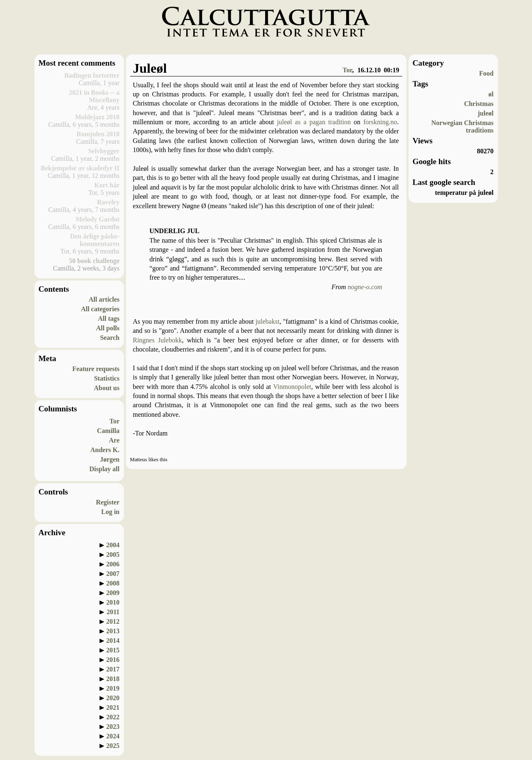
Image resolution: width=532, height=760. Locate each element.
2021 (113, 707)
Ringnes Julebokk (158, 340)
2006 (113, 564)
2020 (113, 698)
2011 (113, 612)
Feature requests (96, 369)
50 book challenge (94, 261)
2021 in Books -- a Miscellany (94, 96)
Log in (110, 512)
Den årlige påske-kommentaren (95, 240)
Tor (114, 421)
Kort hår (107, 185)
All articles (104, 299)
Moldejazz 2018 (97, 117)
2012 (113, 621)
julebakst (268, 321)
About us (107, 388)
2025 (113, 746)
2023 (113, 727)
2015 (113, 650)
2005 (113, 555)
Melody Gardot (97, 219)
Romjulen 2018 (98, 134)
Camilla (108, 431)
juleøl (485, 113)
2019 (113, 688)
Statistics (107, 378)
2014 (113, 641)
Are (114, 440)
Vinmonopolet (292, 387)
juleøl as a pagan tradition (314, 122)
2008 (113, 583)
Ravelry (108, 202)
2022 (113, 717)
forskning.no (380, 122)
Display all (104, 469)
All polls (108, 328)
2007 (113, 574)
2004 (113, 545)
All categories (100, 309)
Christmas (479, 104)
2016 (113, 660)
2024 (113, 736)
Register (108, 502)
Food (486, 73)
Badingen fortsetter (92, 75)
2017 (113, 669)
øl (491, 94)
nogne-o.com (365, 287)
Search (110, 338)
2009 (113, 593)
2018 (113, 679)
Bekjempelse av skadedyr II (80, 168)
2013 (113, 631)
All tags (109, 319)
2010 (113, 602)
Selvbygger (104, 151)
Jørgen (110, 459)
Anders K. (105, 450)
